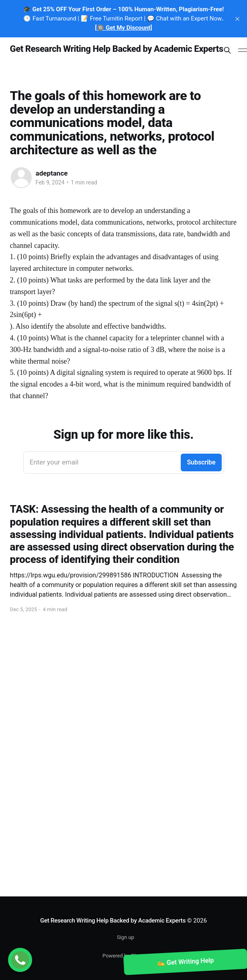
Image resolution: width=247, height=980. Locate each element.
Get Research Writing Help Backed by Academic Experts (117, 49)
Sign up (126, 937)
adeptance (52, 173)
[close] (237, 19)
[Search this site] (227, 50)
